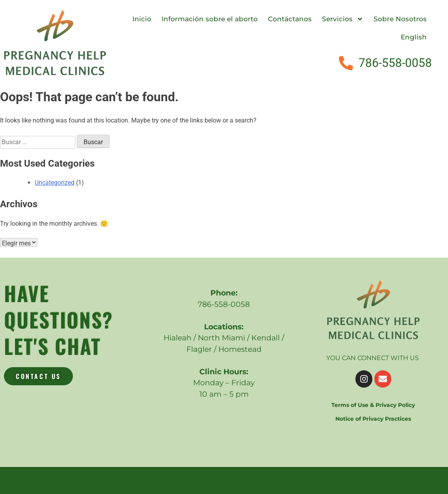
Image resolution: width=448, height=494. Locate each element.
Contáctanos (290, 19)
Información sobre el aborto (210, 19)
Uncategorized (55, 183)
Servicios (343, 19)
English (414, 37)
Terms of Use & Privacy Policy (373, 404)
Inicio (142, 19)
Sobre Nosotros (400, 19)
